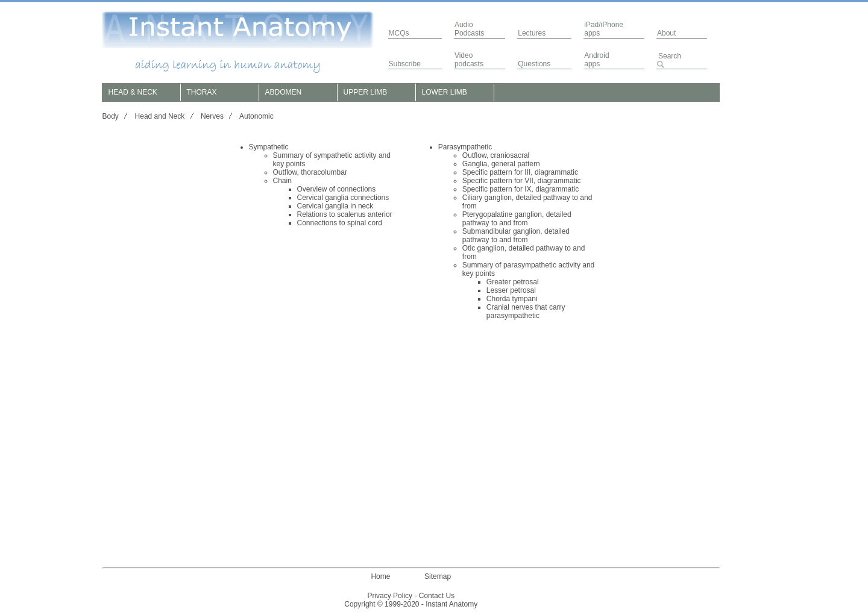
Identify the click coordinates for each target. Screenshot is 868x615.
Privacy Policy (390, 596)
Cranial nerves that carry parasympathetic (526, 311)
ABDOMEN (284, 92)
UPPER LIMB (366, 92)
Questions (534, 64)
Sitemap (438, 576)
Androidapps (596, 60)
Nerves (212, 116)
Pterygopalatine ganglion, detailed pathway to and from (517, 219)
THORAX (202, 92)
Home (380, 576)
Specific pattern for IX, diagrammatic (520, 189)
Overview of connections (337, 189)
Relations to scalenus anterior (345, 214)
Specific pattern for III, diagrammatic (520, 172)
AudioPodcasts (469, 29)
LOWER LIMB (445, 92)
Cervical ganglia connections (343, 198)
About (666, 33)
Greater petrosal (513, 282)
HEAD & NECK (133, 92)
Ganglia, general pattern (501, 164)
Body (111, 116)
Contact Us (437, 596)
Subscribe (405, 64)
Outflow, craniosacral (496, 155)
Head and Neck (160, 116)
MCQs (399, 33)
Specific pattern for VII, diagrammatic (522, 181)
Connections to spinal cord (340, 223)
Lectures (532, 33)
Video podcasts (469, 60)
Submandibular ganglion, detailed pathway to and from (516, 236)
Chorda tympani (512, 299)
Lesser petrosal (511, 290)
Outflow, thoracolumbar (310, 172)
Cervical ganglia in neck (335, 206)
